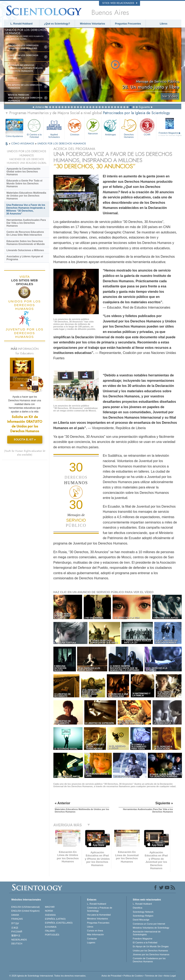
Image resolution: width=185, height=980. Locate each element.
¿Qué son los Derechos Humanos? (23, 57)
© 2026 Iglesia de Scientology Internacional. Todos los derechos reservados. (48, 976)
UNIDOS (13, 78)
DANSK (15, 915)
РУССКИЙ (17, 932)
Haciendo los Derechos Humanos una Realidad (23, 47)
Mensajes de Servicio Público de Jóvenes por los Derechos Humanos (25, 68)
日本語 (15, 928)
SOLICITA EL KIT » (25, 440)
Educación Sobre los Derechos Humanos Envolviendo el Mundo (26, 243)
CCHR (147, 127)
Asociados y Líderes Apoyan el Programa (25, 258)
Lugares (91, 943)
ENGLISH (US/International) (26, 907)
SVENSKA (50, 915)
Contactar (92, 939)
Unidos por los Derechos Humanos (150, 951)
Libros (164, 24)
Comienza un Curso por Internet (149, 924)
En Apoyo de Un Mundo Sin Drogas (151, 946)
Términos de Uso (153, 976)
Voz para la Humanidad (99, 915)
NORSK (49, 911)
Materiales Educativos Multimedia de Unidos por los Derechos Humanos (26, 196)
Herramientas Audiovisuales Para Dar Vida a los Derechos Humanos (26, 223)
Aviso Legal (170, 976)
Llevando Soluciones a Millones (25, 250)
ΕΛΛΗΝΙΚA (51, 927)
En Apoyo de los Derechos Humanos (25, 86)
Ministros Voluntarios (93, 24)
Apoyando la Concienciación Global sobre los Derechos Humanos (24, 172)
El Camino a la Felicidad (34, 128)
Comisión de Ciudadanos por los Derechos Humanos (149, 960)
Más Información (95, 934)
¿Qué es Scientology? (57, 24)
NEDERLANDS (19, 940)
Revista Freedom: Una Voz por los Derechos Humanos (25, 98)
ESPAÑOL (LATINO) (55, 919)
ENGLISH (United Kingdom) (25, 911)
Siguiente (144, 107)
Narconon (93, 126)
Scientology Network (143, 912)
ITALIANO (50, 931)
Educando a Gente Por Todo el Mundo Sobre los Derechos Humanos (25, 184)
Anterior (40, 107)
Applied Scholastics (54, 128)
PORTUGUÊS (52, 935)
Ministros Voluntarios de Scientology (151, 928)
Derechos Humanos (129, 128)
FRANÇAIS (17, 919)
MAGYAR (50, 907)
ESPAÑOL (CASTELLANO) (59, 923)
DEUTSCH (17, 944)
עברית (15, 923)
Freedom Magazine (170, 134)
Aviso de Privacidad (111, 976)
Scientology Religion (143, 916)
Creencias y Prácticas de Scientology (100, 909)
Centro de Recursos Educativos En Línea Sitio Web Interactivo (25, 233)
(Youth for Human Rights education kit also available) (25, 453)
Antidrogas (111, 127)
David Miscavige (141, 920)
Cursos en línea (95, 931)
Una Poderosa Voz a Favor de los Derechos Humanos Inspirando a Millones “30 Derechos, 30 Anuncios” (26, 209)
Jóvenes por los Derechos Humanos (151, 954)
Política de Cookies (133, 976)
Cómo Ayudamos (14, 136)
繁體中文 (16, 936)
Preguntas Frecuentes (128, 24)
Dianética (138, 908)
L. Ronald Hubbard (21, 24)
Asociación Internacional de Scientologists (147, 933)
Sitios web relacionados (120, 3)
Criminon (75, 127)
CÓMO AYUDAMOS (23, 143)
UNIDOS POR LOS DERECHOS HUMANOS (62, 143)
